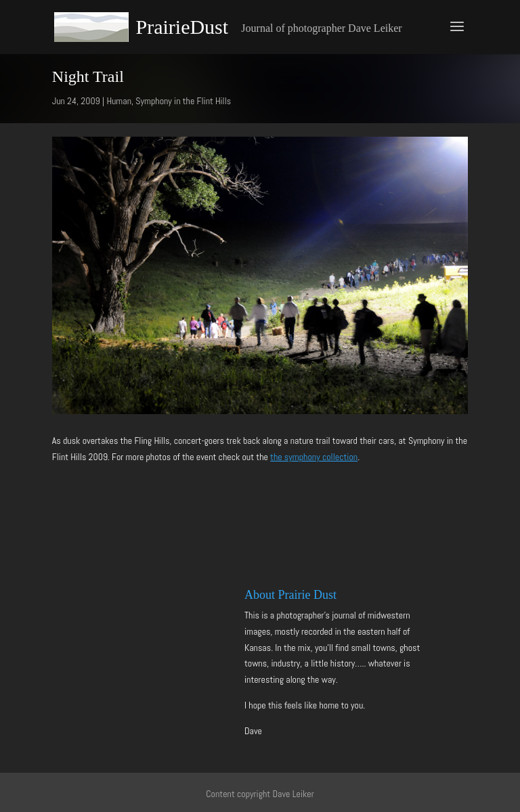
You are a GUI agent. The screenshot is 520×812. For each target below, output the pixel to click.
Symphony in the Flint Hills (183, 101)
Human (119, 101)
